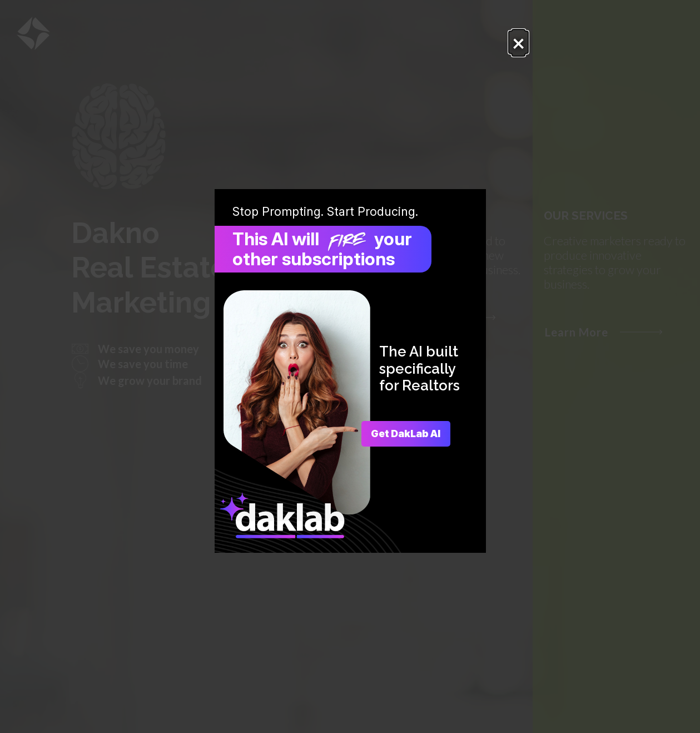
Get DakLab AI (406, 434)
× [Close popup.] (518, 42)
